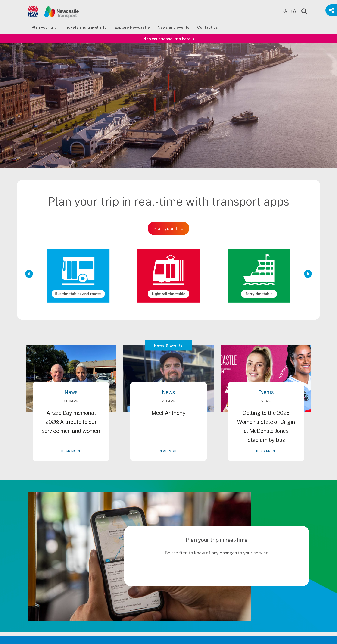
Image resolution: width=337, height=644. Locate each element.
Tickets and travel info (86, 27)
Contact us (208, 27)
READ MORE (71, 471)
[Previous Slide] (29, 274)
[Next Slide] (308, 274)
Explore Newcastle (132, 27)
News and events (173, 27)
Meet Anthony (168, 433)
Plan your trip (44, 27)
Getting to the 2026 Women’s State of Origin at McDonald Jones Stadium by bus (266, 446)
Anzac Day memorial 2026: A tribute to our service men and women (71, 442)
